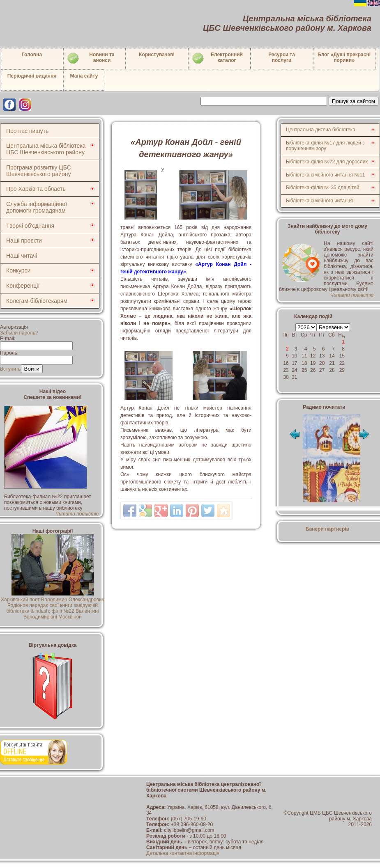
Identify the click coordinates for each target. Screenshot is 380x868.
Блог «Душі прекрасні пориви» (344, 57)
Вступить (10, 369)
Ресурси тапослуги (282, 57)
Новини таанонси (91, 58)
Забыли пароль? (19, 333)
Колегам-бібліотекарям (37, 301)
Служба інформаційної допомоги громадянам (37, 207)
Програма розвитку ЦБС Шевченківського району (39, 171)
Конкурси (18, 270)
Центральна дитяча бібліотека (321, 130)
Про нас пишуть (27, 131)
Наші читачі (22, 256)
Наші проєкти (24, 240)
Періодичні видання (32, 76)
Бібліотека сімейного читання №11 (326, 175)
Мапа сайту (84, 76)
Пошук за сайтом (354, 101)
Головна (32, 55)
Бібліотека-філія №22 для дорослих (327, 162)
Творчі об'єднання (30, 226)
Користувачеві (157, 55)
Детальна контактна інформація (183, 853)
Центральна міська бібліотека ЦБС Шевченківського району (46, 149)
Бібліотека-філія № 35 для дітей (322, 188)
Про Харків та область (36, 189)
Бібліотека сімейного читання (319, 201)
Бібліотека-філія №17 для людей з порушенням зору (325, 146)
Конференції (23, 286)
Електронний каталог (217, 58)
